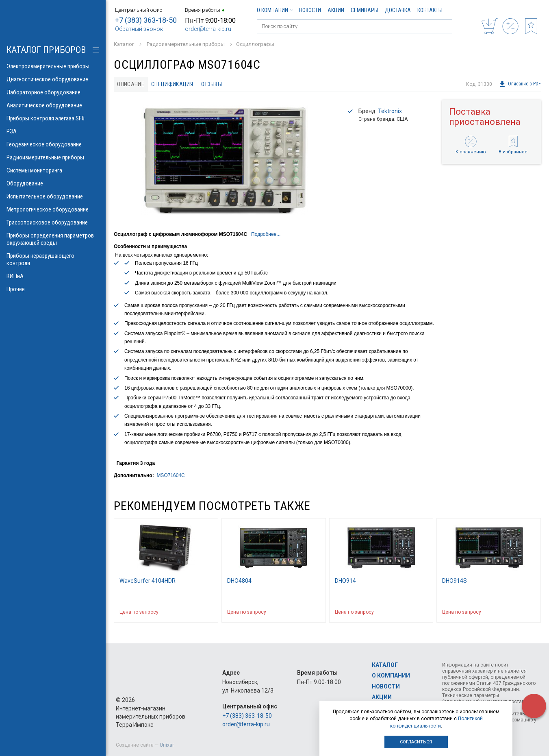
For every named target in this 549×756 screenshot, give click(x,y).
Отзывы (212, 84)
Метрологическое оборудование (53, 209)
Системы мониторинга (53, 170)
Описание (131, 84)
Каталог (385, 665)
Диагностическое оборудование (53, 79)
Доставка (398, 10)
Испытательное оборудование (53, 196)
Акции (336, 10)
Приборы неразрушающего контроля (53, 259)
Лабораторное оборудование (53, 92)
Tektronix (390, 111)
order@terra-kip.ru (208, 29)
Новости (310, 10)
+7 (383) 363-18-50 (146, 20)
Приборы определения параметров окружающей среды (53, 239)
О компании (275, 10)
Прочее (53, 289)
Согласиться (416, 742)
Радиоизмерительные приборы (53, 157)
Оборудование (53, 183)
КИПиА (53, 276)
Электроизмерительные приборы (53, 66)
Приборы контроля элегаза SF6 (53, 118)
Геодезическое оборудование (53, 144)
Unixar (167, 745)
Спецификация (172, 84)
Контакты (430, 10)
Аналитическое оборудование (53, 105)
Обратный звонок (139, 29)
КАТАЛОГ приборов (46, 50)
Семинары (365, 10)
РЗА (53, 131)
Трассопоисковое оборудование (53, 222)
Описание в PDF (520, 84)
